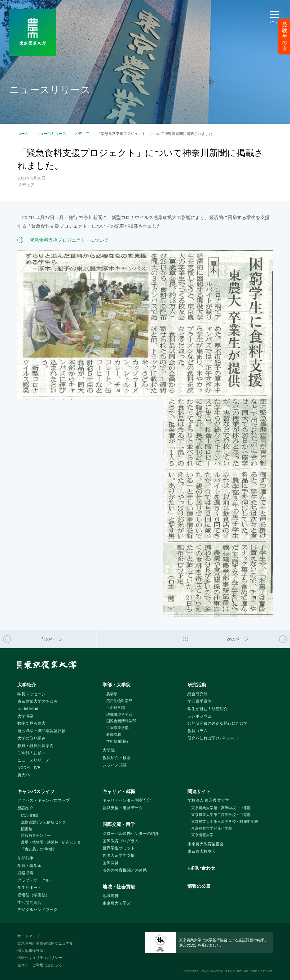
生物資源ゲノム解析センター (45, 822)
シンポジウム (200, 716)
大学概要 (25, 716)
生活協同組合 (29, 902)
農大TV (24, 775)
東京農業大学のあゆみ (37, 701)
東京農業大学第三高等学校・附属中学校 (225, 822)
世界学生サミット (119, 848)
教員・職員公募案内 (35, 746)
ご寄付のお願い (31, 753)
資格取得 (25, 873)
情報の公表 (199, 886)
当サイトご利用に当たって (40, 965)
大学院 (109, 750)
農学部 (112, 694)
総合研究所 (198, 694)
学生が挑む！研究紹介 (208, 709)
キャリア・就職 (119, 791)
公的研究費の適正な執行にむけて (218, 723)
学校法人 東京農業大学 (208, 800)
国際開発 (111, 863)
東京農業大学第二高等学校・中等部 (221, 815)
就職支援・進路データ (123, 808)
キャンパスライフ (36, 791)
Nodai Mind (28, 709)
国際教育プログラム (121, 841)
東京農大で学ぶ (117, 903)
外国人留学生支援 (119, 855)
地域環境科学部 (119, 714)
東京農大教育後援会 (206, 844)
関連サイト (199, 791)
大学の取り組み (31, 738)
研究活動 (197, 685)
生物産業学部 (117, 728)
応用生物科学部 (119, 701)
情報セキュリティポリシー (40, 958)
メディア (82, 134)
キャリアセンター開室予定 (127, 800)
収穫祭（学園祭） (33, 895)
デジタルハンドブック (37, 910)
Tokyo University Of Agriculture (221, 971)
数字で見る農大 (31, 723)
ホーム (23, 134)
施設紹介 (25, 808)
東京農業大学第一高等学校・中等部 (221, 808)
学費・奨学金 (29, 866)
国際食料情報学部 (121, 721)
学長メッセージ (31, 694)
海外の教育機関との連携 (125, 870)
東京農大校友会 (202, 851)
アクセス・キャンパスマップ (44, 800)
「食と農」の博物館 (38, 849)
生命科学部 (116, 708)
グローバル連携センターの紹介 (131, 833)
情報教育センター (36, 835)
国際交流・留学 (119, 824)
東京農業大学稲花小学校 (212, 828)
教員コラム (198, 731)
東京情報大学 (202, 835)
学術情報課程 (117, 741)
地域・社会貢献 (119, 887)
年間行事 (25, 858)
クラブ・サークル (33, 880)
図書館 (27, 829)
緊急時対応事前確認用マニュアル (45, 943)
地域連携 (111, 896)
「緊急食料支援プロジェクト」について (67, 240)
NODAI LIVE (29, 768)
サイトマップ (29, 936)
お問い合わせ (201, 868)
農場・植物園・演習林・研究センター (53, 842)
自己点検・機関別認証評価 (42, 731)
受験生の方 (285, 37)
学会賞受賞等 (200, 701)
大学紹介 (27, 685)
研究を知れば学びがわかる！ (214, 738)
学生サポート (29, 888)
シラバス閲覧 (115, 765)
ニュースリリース (51, 134)
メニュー (275, 22)
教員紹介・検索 (117, 758)
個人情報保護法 (30, 951)
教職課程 (114, 735)
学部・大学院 (116, 685)
